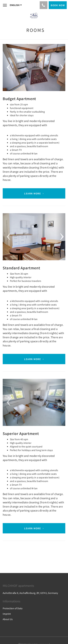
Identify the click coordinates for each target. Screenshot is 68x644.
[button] (7, 68)
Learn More (33, 193)
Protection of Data (13, 608)
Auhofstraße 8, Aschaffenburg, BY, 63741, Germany (30, 593)
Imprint (7, 614)
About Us (8, 619)
